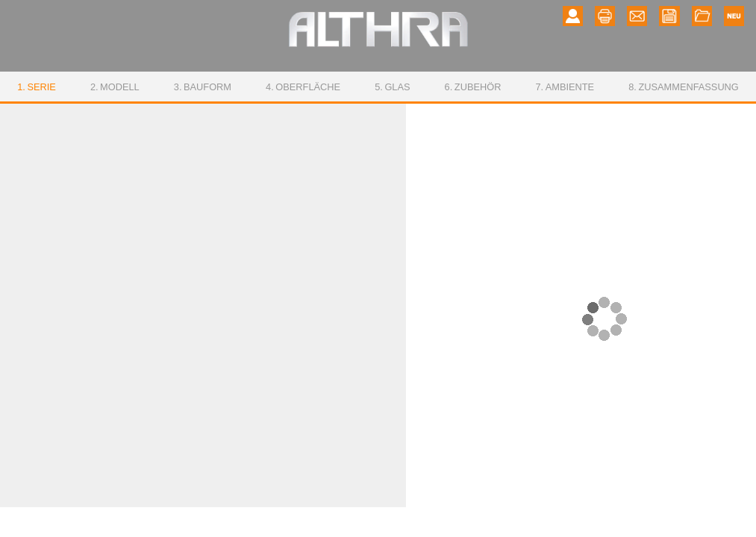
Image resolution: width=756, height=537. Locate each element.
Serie (37, 87)
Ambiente (565, 87)
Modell (115, 87)
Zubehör (473, 87)
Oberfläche (303, 87)
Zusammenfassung (684, 87)
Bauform (203, 87)
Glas (392, 87)
